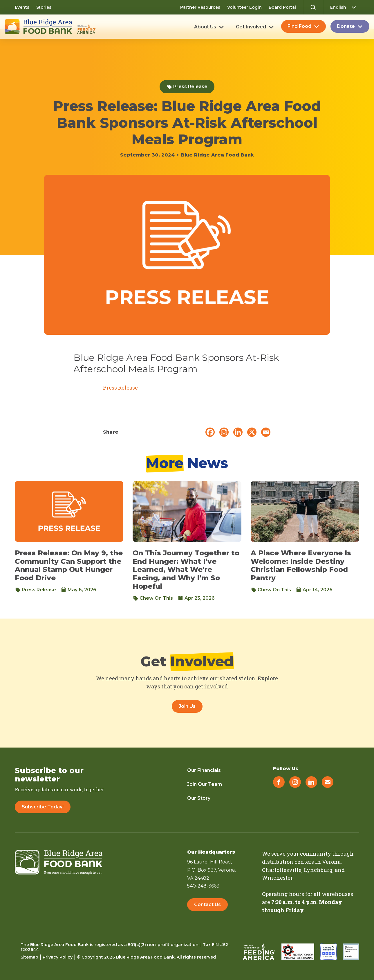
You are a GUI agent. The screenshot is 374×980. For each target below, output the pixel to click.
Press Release (187, 87)
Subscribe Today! (43, 807)
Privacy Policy (58, 957)
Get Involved (251, 27)
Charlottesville (282, 870)
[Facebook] (210, 432)
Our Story (199, 798)
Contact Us (207, 906)
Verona (331, 862)
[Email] (266, 432)
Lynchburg (318, 870)
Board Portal (282, 7)
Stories (44, 7)
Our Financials (204, 770)
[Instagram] (224, 432)
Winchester (277, 878)
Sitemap (29, 957)
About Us (205, 27)
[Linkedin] (238, 432)
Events (22, 7)
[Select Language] (345, 7)
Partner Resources (200, 7)
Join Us (187, 706)
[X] (252, 432)
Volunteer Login (244, 7)
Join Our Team (205, 784)
